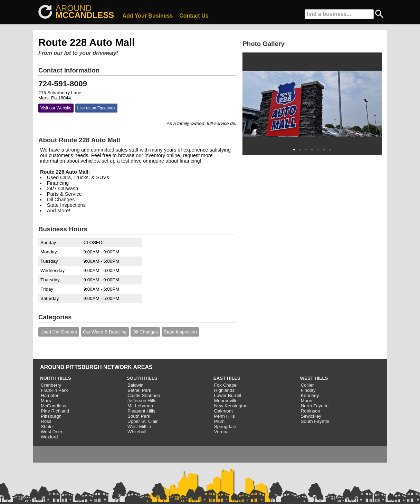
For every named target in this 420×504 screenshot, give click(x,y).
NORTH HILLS (56, 378)
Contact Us (194, 16)
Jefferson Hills (142, 401)
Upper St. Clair (142, 421)
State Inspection (180, 332)
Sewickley (311, 416)
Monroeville (226, 401)
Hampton (50, 395)
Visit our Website (56, 108)
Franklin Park (54, 390)
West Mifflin (139, 427)
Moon (307, 401)
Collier (307, 385)
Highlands (224, 390)
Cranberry (51, 385)
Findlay (308, 390)
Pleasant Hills (141, 411)
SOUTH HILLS (142, 378)
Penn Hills (225, 416)
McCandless (53, 406)
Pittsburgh (51, 416)
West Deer (52, 432)
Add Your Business (147, 16)
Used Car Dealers (59, 332)
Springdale (225, 427)
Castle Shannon (144, 395)
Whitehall (137, 432)
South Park (139, 416)
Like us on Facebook (97, 108)
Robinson (311, 411)
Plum (219, 421)
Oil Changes (145, 332)
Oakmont (223, 411)
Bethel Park (139, 390)
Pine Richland (55, 411)
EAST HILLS (227, 378)
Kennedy (310, 395)
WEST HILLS (314, 378)
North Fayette (315, 406)
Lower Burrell (228, 395)
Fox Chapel (226, 385)
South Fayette (315, 421)
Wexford (49, 437)
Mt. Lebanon (140, 406)
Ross (46, 421)
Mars (46, 401)
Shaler (47, 427)
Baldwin (136, 385)
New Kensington (231, 406)
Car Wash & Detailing (105, 332)
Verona (221, 432)
